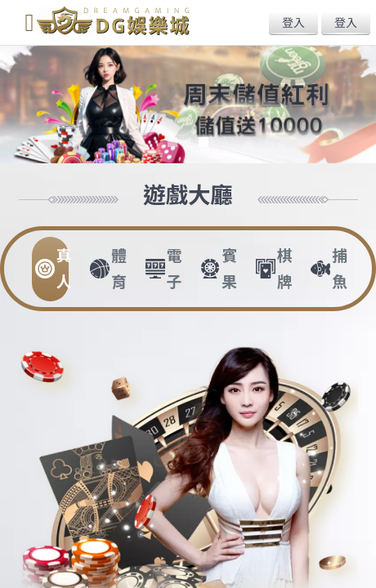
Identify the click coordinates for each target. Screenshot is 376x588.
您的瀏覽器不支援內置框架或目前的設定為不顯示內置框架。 (188, 294)
